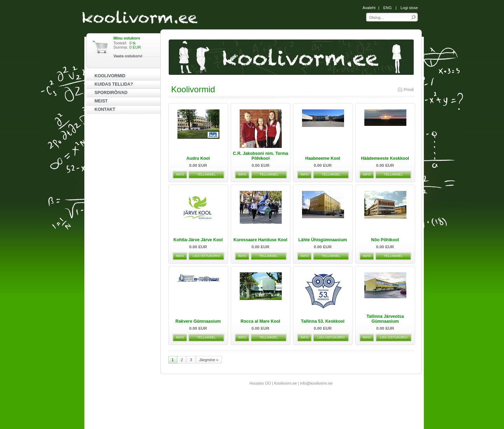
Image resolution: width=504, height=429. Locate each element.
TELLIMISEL (206, 174)
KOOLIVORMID (110, 76)
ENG (387, 8)
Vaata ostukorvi (128, 56)
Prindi (405, 90)
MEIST (101, 101)
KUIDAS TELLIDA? (114, 84)
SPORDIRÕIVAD (111, 93)
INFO (180, 174)
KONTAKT (105, 109)
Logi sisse (409, 8)
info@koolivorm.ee (316, 383)
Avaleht (369, 8)
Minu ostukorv (127, 38)
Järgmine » (209, 360)
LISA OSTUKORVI (206, 256)
